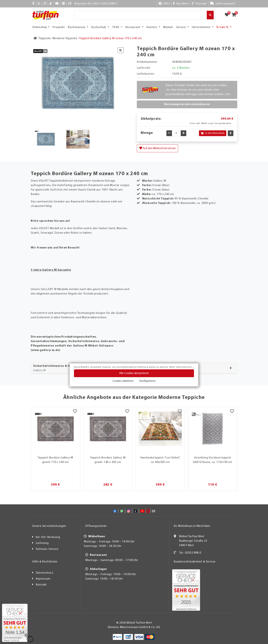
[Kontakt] (200, 4)
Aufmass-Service (47, 549)
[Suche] (140, 15)
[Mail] (70, 4)
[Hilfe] (164, 4)
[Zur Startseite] (35, 38)
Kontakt (41, 585)
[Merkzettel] (75, 412)
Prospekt (59, 27)
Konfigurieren (147, 381)
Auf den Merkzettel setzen (157, 148)
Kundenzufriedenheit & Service (195, 562)
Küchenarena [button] (77, 27)
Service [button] (181, 27)
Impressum (43, 579)
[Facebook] (33, 4)
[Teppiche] (45, 38)
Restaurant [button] (133, 27)
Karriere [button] (152, 27)
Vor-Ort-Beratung (48, 537)
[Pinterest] (64, 4)
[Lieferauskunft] (223, 4)
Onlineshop (40, 27)
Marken (168, 27)
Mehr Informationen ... (182, 367)
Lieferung (42, 543)
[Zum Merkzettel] (228, 15)
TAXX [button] (116, 27)
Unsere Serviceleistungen (49, 526)
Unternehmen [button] (202, 27)
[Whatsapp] (39, 4)
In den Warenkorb (213, 133)
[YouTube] (57, 4)
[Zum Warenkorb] (235, 15)
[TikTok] (51, 4)
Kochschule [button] (99, 27)
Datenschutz (45, 573)
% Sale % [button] (223, 27)
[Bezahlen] (181, 4)
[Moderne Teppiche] (65, 38)
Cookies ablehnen (123, 381)
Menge (147, 133)
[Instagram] (45, 4)
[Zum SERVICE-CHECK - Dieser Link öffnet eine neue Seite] (15, 623)
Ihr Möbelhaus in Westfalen (192, 526)
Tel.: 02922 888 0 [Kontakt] (190, 553)
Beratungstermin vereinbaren (187, 104)
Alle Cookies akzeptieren (134, 373)
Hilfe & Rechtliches (45, 562)
